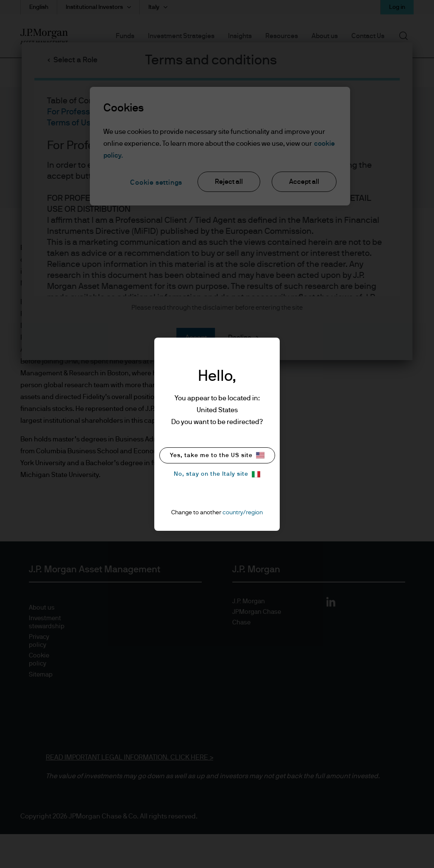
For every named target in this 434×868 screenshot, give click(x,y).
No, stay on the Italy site (217, 474)
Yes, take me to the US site (217, 455)
